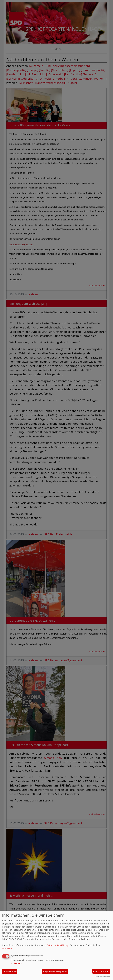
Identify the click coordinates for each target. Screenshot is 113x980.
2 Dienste (16, 963)
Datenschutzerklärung (58, 945)
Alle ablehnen (10, 971)
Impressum (8, 948)
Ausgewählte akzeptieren (55, 971)
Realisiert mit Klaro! (102, 977)
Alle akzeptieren (101, 971)
